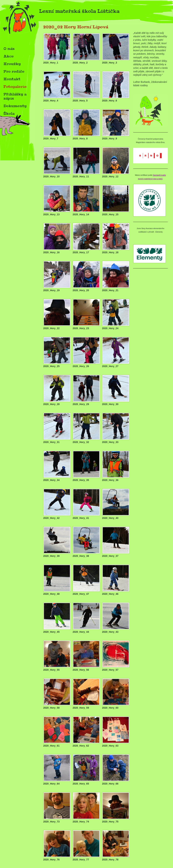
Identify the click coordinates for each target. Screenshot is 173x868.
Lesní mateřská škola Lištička (60, 12)
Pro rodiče (14, 71)
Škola (9, 114)
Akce (9, 56)
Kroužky (12, 64)
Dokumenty (15, 106)
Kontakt (12, 79)
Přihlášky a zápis (15, 96)
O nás (9, 49)
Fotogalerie (15, 87)
